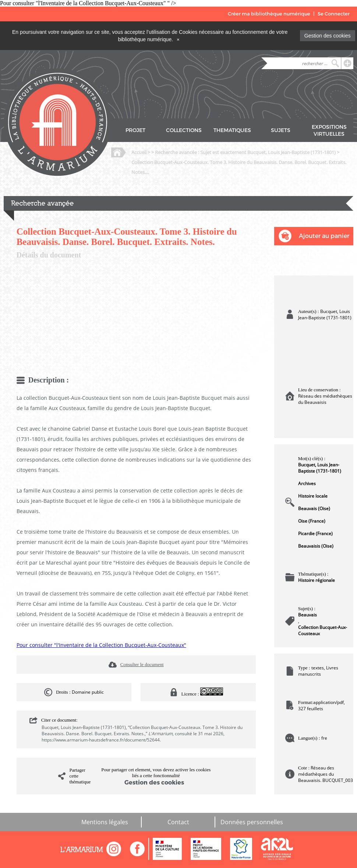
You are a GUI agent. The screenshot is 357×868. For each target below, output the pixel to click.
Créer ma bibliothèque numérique (269, 14)
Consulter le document (142, 664)
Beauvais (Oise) (314, 508)
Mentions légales (105, 822)
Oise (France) (312, 521)
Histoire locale (313, 496)
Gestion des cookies (328, 36)
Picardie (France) (315, 533)
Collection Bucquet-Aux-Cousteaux (323, 630)
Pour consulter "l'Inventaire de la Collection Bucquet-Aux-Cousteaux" (101, 645)
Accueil (139, 152)
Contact (178, 822)
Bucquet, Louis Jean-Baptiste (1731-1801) (320, 468)
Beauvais (307, 615)
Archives (307, 483)
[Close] (178, 39)
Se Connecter (334, 14)
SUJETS (281, 130)
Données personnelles (252, 822)
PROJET (135, 130)
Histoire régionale (317, 580)
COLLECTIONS (184, 130)
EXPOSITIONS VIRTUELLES (329, 131)
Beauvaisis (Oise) (316, 546)
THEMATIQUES (232, 130)
